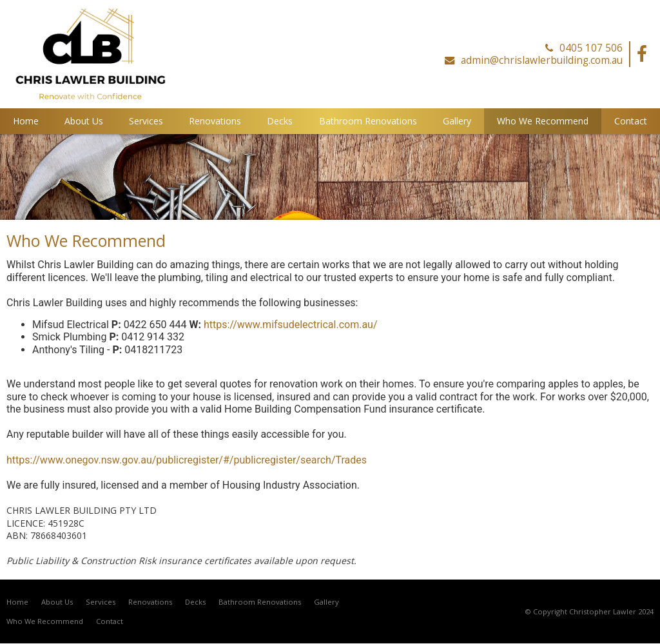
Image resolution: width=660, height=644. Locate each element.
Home (17, 602)
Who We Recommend (45, 621)
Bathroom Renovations (260, 602)
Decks (195, 602)
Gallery (326, 602)
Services (101, 602)
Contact (110, 621)
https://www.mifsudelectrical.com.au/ (291, 325)
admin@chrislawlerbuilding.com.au (542, 61)
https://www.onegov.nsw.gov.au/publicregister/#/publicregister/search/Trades (187, 460)
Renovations (150, 602)
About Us (57, 602)
